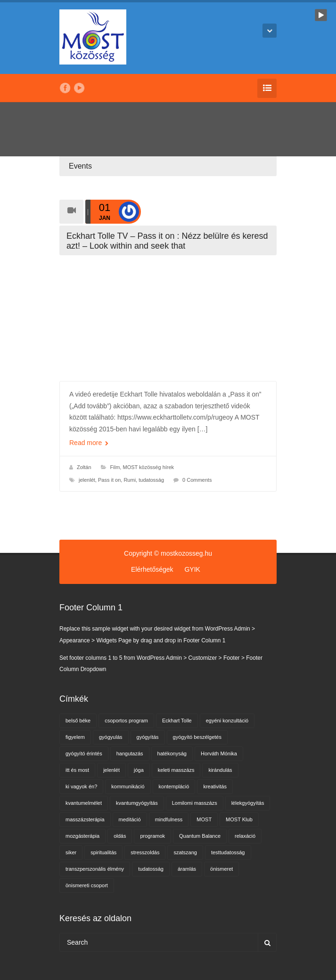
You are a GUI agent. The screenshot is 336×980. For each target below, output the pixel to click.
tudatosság (151, 480)
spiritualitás (103, 852)
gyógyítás (148, 737)
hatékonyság (172, 753)
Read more (89, 443)
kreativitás (215, 786)
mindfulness (169, 819)
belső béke (78, 721)
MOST (204, 819)
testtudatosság (228, 852)
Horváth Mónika (219, 753)
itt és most (77, 770)
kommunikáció (128, 786)
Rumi (130, 480)
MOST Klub (239, 819)
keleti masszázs (176, 770)
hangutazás (130, 753)
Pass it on (109, 480)
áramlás (187, 869)
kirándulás (220, 770)
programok (152, 836)
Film (115, 467)
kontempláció (174, 786)
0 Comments (197, 480)
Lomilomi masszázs (195, 803)
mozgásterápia (82, 836)
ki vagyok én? (81, 786)
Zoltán (84, 467)
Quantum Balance (200, 836)
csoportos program (126, 721)
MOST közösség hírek (148, 467)
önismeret (221, 869)
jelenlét (87, 480)
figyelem (75, 737)
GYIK (192, 569)
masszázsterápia (85, 819)
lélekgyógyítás (248, 803)
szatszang (185, 852)
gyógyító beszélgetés (197, 737)
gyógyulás (111, 737)
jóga (139, 770)
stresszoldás (145, 852)
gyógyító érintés (84, 753)
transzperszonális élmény (95, 869)
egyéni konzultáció (227, 721)
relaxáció (245, 836)
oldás (120, 836)
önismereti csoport (87, 885)
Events (80, 166)
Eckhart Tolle (177, 721)
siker (71, 852)
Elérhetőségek (152, 569)
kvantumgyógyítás (137, 803)
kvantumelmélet (84, 803)
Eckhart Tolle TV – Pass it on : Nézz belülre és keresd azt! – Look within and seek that (167, 241)
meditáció (130, 819)
